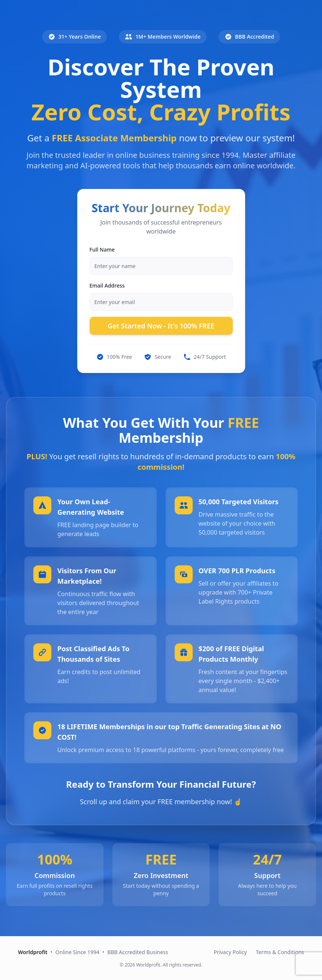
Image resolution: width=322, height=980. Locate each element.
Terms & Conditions (280, 952)
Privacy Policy (230, 952)
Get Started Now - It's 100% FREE (161, 326)
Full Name (102, 249)
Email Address (107, 285)
